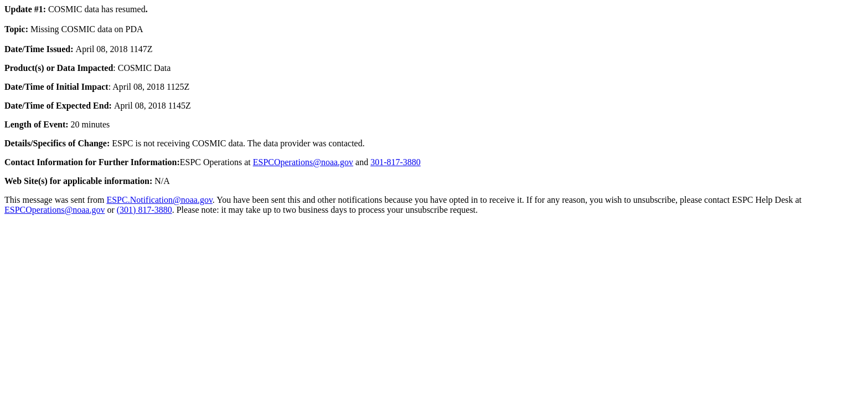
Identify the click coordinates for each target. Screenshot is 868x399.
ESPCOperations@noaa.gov (303, 162)
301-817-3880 (396, 162)
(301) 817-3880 (144, 210)
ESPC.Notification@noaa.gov (159, 200)
